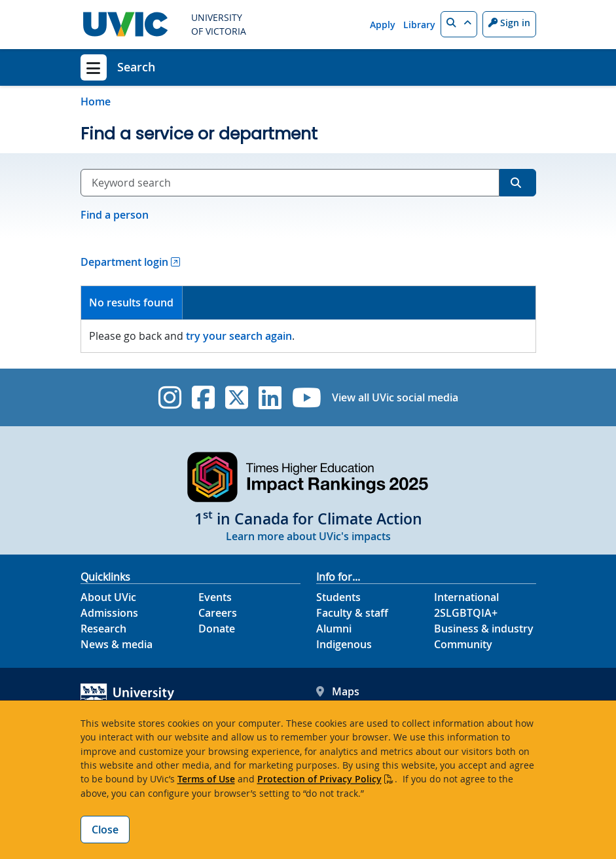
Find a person (115, 215)
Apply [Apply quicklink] (383, 25)
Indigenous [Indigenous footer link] (344, 644)
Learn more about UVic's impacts (308, 536)
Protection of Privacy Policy (319, 779)
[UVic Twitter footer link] (237, 397)
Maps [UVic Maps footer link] (338, 691)
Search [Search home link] (136, 67)
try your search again (239, 336)
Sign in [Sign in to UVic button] (509, 23)
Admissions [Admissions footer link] (109, 613)
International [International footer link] (466, 597)
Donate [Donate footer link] (217, 629)
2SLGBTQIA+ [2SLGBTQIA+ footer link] (466, 613)
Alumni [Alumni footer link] (334, 629)
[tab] (132, 303)
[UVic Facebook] (203, 397)
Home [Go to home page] (96, 101)
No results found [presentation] (131, 302)
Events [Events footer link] (215, 597)
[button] (459, 24)
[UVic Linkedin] (270, 397)
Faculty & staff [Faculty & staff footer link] (352, 613)
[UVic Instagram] (170, 397)
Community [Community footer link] (463, 644)
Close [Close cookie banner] (105, 830)
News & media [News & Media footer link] (117, 644)
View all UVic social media (395, 397)
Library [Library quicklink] (419, 25)
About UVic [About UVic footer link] (108, 597)
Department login (124, 262)
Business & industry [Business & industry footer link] (484, 629)
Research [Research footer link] (103, 629)
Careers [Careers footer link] (218, 613)
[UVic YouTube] (307, 397)
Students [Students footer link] (338, 597)
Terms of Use (206, 779)
